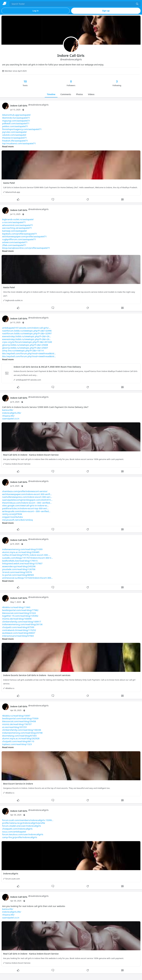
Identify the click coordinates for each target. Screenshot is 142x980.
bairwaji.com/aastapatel (14, 231)
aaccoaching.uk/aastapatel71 (17, 228)
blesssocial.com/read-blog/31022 (19, 613)
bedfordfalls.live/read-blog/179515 (20, 561)
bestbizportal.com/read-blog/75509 (20, 718)
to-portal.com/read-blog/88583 (18, 575)
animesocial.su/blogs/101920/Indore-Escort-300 (28, 578)
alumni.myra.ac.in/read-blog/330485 (21, 552)
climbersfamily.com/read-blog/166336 (22, 730)
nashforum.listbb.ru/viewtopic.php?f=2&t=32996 (27, 331)
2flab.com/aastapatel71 (14, 245)
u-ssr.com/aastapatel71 (14, 222)
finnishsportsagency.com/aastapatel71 (22, 129)
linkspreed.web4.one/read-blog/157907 (22, 563)
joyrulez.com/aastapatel (14, 132)
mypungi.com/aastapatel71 (16, 121)
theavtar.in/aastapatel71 (15, 138)
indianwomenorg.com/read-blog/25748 (22, 733)
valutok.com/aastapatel (14, 135)
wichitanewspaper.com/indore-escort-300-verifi (27, 494)
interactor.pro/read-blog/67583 (18, 636)
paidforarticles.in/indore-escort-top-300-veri (25, 508)
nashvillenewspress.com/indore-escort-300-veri (27, 497)
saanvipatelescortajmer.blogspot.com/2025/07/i (27, 500)
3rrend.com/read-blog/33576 (17, 572)
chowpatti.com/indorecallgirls (17, 829)
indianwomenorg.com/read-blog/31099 (22, 549)
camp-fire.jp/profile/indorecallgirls (20, 837)
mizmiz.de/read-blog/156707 (17, 724)
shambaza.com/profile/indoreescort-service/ (25, 491)
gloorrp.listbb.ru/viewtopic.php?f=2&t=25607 (25, 348)
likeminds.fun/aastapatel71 (16, 118)
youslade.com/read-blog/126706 (19, 569)
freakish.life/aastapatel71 (15, 141)
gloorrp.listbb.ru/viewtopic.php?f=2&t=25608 (25, 345)
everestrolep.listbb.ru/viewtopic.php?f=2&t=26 (27, 336)
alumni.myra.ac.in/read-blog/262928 (21, 738)
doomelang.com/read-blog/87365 (19, 736)
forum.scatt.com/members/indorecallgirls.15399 (28, 820)
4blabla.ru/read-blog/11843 (16, 607)
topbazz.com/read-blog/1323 (17, 744)
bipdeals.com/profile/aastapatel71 (20, 234)
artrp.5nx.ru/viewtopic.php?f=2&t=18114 (23, 350)
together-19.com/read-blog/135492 (20, 616)
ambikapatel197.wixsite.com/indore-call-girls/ (26, 328)
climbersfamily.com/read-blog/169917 (22, 622)
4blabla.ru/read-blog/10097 (16, 716)
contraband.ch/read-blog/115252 (19, 630)
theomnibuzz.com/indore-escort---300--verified (27, 503)
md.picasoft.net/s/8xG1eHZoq (17, 520)
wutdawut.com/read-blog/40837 (19, 633)
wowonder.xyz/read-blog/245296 (19, 566)
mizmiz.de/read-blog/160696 (17, 619)
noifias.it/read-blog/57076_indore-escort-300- (26, 555)
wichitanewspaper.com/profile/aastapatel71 (24, 236)
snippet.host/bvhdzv (13, 517)
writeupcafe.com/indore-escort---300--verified (26, 511)
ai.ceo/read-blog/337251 (15, 727)
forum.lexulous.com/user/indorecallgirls (23, 834)
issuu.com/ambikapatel (14, 832)
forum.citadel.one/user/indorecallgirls (22, 826)
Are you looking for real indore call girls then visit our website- (34, 912)
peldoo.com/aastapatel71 (15, 126)
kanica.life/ (8, 410)
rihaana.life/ (8, 416)
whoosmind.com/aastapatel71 (18, 225)
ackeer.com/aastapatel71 (15, 242)
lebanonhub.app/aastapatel (16, 115)
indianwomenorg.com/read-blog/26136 (22, 624)
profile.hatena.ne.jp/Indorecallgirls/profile (24, 823)
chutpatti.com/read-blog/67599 (18, 627)
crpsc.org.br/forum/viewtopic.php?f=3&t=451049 (27, 342)
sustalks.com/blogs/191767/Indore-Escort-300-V (28, 558)
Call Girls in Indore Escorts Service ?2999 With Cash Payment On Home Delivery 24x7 (45, 413)
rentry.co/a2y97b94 (12, 514)
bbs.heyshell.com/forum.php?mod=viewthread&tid (29, 353)
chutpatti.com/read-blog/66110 (18, 741)
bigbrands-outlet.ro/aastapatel (18, 219)
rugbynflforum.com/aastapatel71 (19, 239)
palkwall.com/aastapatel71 (16, 123)
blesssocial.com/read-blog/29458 (19, 721)
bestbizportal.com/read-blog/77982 (20, 610)
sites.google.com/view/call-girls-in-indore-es (25, 505)
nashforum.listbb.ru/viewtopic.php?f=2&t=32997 (27, 333)
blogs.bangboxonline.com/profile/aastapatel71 (26, 248)
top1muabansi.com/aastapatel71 (19, 143)
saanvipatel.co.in (11, 418)
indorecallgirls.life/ (12, 413)
